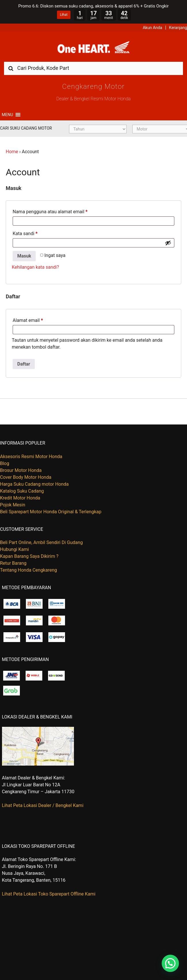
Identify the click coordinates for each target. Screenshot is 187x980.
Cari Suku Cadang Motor (26, 128)
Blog (5, 463)
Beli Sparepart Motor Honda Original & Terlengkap (51, 512)
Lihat (64, 15)
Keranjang (178, 28)
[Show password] (168, 243)
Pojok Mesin (13, 505)
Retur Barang (13, 563)
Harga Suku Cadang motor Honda (34, 484)
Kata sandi (25, 234)
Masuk (24, 256)
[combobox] (93, 68)
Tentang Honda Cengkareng (28, 570)
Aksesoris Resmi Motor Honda (31, 457)
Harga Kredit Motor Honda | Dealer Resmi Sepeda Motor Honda (93, 49)
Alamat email (28, 320)
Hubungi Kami (14, 549)
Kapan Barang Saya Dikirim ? (29, 556)
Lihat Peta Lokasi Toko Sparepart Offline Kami (49, 894)
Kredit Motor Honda (20, 498)
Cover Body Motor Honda (26, 477)
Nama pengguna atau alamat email (50, 212)
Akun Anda (152, 28)
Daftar (24, 364)
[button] (7, 115)
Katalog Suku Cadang (22, 491)
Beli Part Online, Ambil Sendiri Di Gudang (41, 542)
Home (12, 152)
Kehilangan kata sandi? (35, 267)
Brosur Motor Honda (21, 470)
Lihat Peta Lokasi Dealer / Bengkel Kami (43, 805)
